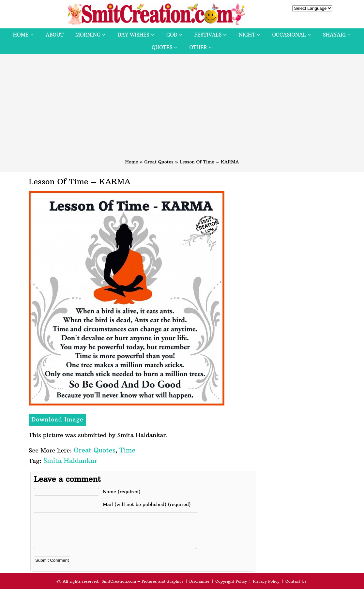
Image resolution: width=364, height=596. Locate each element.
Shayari (334, 35)
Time (127, 450)
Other (198, 47)
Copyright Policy (231, 588)
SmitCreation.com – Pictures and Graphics (143, 588)
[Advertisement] (182, 109)
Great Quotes (159, 162)
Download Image (57, 419)
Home (21, 35)
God (172, 35)
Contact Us (296, 588)
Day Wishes (133, 35)
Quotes (162, 47)
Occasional (289, 35)
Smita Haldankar (70, 460)
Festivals (208, 35)
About (55, 35)
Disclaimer (199, 588)
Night (247, 35)
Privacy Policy (266, 588)
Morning (88, 35)
